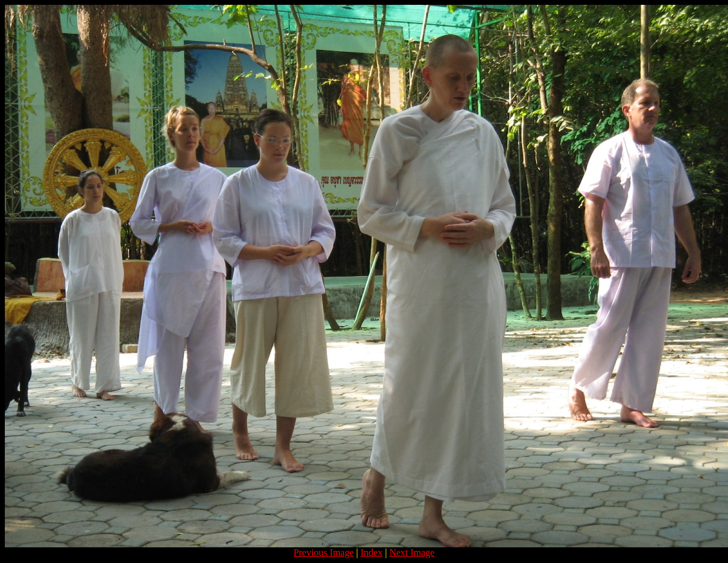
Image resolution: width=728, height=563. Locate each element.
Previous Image (324, 552)
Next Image (412, 552)
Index (371, 552)
